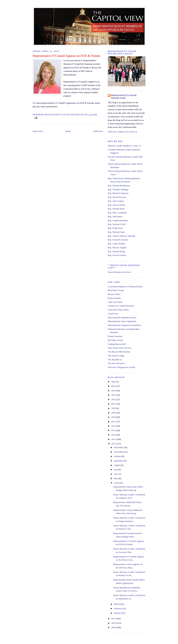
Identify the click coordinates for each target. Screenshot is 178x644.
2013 (114, 439)
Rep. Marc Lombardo (117, 213)
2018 (114, 417)
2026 (114, 382)
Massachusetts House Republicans (124, 97)
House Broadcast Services (119, 272)
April (116, 483)
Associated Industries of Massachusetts (125, 286)
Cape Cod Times (115, 302)
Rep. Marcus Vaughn (117, 248)
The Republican (115, 360)
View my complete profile (123, 132)
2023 (114, 395)
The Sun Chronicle (116, 363)
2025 (114, 386)
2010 (114, 623)
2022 (114, 399)
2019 (114, 413)
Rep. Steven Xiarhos (117, 255)
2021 (114, 404)
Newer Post (38, 131)
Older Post (98, 131)
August (117, 465)
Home (68, 131)
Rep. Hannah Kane (116, 209)
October (118, 456)
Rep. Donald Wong (116, 251)
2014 (114, 435)
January (118, 613)
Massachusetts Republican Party (122, 317)
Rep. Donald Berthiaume (119, 186)
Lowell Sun (113, 314)
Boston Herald (114, 298)
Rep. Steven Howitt (117, 205)
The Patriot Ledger (116, 356)
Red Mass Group (115, 340)
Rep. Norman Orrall (117, 224)
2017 (114, 422)
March (117, 604)
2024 (114, 391)
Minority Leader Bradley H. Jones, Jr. (125, 146)
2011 (114, 619)
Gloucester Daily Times (118, 310)
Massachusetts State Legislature (122, 321)
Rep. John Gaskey (116, 201)
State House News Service (120, 348)
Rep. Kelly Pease (115, 228)
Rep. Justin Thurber (117, 244)
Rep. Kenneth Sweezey (118, 240)
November (119, 452)
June (116, 474)
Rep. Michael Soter (116, 232)
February (118, 608)
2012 (114, 444)
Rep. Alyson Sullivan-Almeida (122, 236)
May (116, 478)
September (119, 461)
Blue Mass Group (116, 290)
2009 (114, 627)
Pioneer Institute (115, 336)
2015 (114, 430)
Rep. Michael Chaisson (118, 193)
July (116, 470)
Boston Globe (114, 294)
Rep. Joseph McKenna (118, 220)
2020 (114, 408)
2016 (114, 426)
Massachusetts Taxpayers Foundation (124, 325)
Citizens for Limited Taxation (121, 306)
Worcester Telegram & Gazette (122, 367)
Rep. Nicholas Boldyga (118, 189)
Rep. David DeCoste (117, 197)
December (119, 447)
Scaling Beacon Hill (117, 344)
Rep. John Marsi (115, 217)
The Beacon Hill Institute (119, 352)
